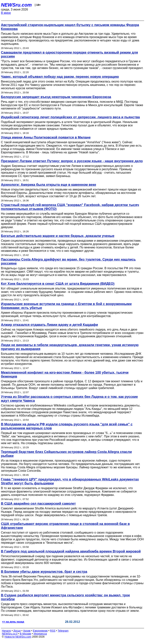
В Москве (26, 634)
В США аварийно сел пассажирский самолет (38, 504)
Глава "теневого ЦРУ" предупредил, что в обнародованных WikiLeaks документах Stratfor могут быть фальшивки (70, 481)
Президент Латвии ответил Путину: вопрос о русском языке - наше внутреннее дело (72, 161)
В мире (6, 13)
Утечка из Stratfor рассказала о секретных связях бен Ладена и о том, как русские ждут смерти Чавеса (69, 399)
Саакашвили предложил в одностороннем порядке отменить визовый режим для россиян (69, 54)
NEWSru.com (16, 5)
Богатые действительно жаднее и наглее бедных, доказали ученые (58, 236)
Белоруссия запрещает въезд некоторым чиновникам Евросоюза (56, 97)
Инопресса (40, 634)
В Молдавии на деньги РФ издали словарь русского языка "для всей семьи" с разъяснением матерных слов (67, 426)
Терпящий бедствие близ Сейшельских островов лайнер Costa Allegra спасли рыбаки (66, 454)
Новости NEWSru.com (18, 637)
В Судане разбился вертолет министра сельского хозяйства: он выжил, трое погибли (65, 597)
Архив (27, 631)
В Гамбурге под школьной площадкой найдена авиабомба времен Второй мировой (71, 551)
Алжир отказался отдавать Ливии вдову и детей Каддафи (49, 325)
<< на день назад (13, 622)
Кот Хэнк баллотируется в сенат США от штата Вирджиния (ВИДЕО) (58, 284)
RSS (53, 631)
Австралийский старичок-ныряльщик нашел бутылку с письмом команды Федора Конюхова (70, 27)
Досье (17, 631)
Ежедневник (40, 631)
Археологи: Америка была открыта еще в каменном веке (49, 185)
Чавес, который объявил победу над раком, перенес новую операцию (60, 77)
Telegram (63, 631)
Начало (6, 631)
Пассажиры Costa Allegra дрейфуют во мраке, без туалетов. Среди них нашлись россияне (68, 261)
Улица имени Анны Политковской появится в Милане (46, 137)
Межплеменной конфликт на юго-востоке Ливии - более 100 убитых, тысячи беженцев (65, 374)
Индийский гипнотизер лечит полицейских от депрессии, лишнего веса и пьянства (70, 117)
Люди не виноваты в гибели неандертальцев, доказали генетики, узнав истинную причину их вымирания (70, 347)
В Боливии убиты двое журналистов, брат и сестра (44, 572)
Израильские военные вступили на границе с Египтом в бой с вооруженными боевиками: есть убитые (66, 306)
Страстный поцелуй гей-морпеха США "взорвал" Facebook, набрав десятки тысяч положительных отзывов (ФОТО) (70, 207)
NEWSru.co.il (10, 634)
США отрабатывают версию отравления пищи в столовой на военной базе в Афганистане (65, 526)
